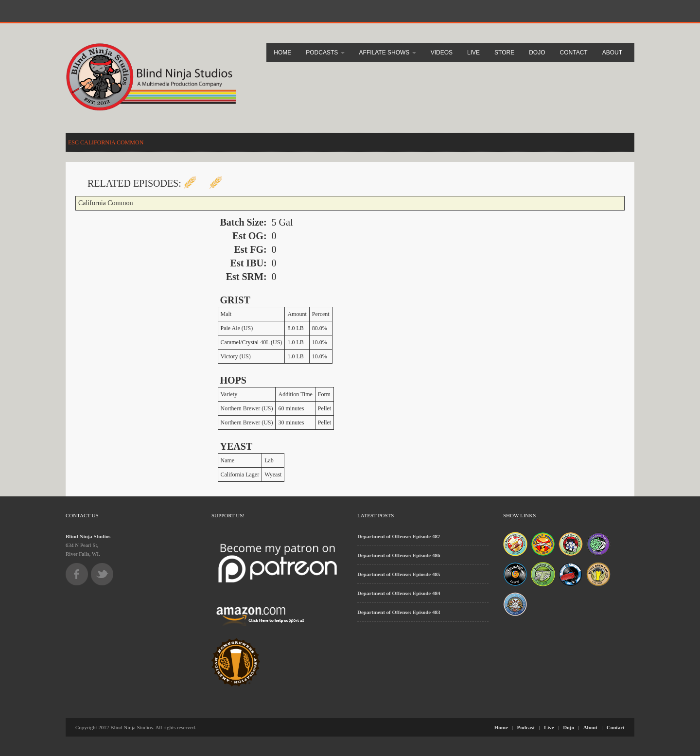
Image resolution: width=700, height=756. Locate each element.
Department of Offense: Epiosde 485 (399, 574)
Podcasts (325, 53)
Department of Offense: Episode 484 (399, 593)
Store (504, 53)
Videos (442, 53)
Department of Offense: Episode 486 (399, 555)
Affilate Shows (388, 53)
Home (282, 53)
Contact (574, 53)
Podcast (526, 727)
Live (473, 53)
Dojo (537, 53)
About (612, 53)
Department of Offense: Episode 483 (399, 612)
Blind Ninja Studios (88, 536)
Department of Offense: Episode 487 (399, 536)
